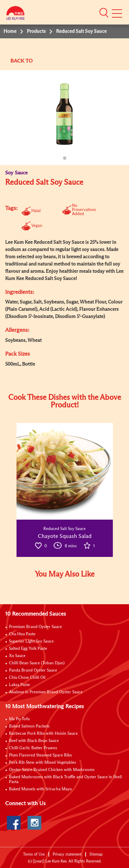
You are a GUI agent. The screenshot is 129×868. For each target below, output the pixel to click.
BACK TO (21, 61)
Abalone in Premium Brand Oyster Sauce (46, 692)
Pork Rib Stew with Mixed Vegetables (42, 763)
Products (36, 31)
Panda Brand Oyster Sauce (33, 671)
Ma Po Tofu (19, 719)
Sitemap (96, 854)
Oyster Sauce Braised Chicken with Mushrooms (52, 770)
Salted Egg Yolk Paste (28, 649)
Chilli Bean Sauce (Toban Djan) (37, 663)
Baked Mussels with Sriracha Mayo (40, 789)
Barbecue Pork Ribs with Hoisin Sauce (43, 734)
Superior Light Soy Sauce (31, 642)
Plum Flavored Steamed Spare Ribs (40, 755)
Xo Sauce (17, 656)
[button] (104, 13)
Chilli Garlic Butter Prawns (33, 748)
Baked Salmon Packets (29, 726)
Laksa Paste (19, 685)
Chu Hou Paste (22, 634)
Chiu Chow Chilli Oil (27, 678)
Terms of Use (34, 854)
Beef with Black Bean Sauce (34, 741)
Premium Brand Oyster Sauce (35, 627)
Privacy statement (67, 854)
